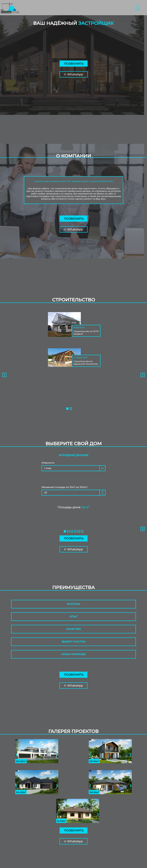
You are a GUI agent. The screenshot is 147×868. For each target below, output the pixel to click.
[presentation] (3, 375)
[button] (67, 409)
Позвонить (74, 64)
